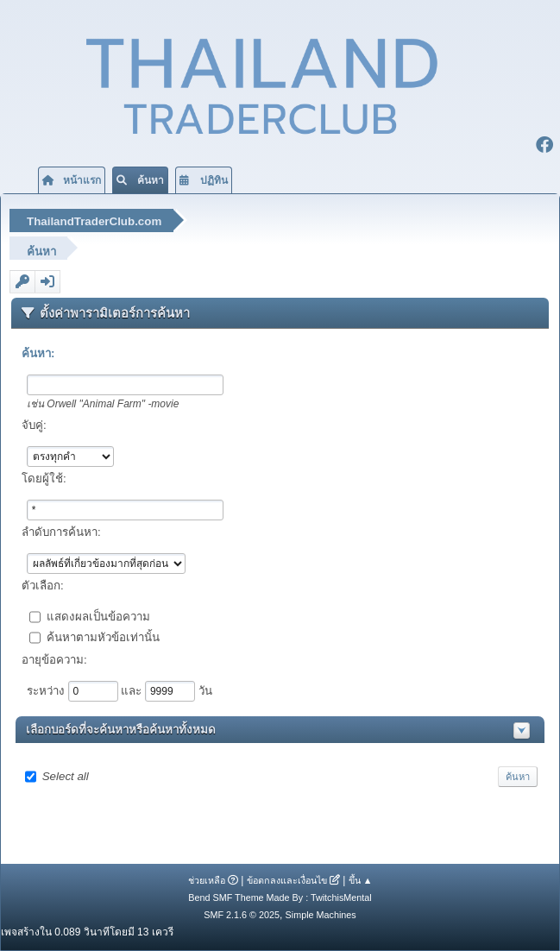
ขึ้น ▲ (361, 880)
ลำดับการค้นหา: (61, 532)
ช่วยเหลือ (207, 880)
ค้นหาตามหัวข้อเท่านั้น (103, 636)
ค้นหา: (38, 353)
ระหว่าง (47, 690)
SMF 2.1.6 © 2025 (242, 915)
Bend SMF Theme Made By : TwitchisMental (280, 897)
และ (133, 690)
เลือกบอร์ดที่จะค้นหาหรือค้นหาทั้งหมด (121, 730)
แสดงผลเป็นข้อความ (98, 616)
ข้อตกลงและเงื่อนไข (287, 880)
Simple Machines (321, 915)
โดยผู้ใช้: (44, 479)
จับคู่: (34, 425)
